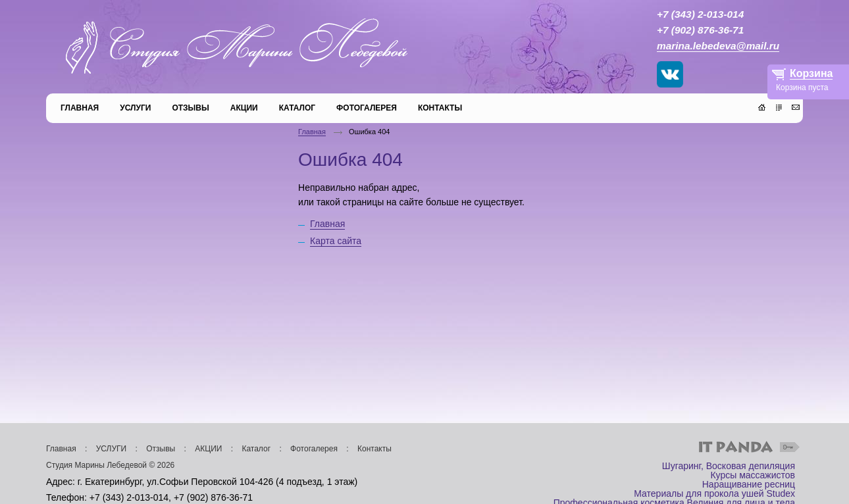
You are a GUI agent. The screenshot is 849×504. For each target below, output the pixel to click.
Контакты (374, 449)
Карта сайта (336, 241)
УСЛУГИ (112, 449)
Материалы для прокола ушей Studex (714, 493)
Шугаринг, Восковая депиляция (729, 466)
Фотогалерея (314, 449)
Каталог (256, 449)
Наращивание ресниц (749, 484)
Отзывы (161, 449)
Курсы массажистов (753, 475)
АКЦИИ (208, 449)
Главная (312, 132)
